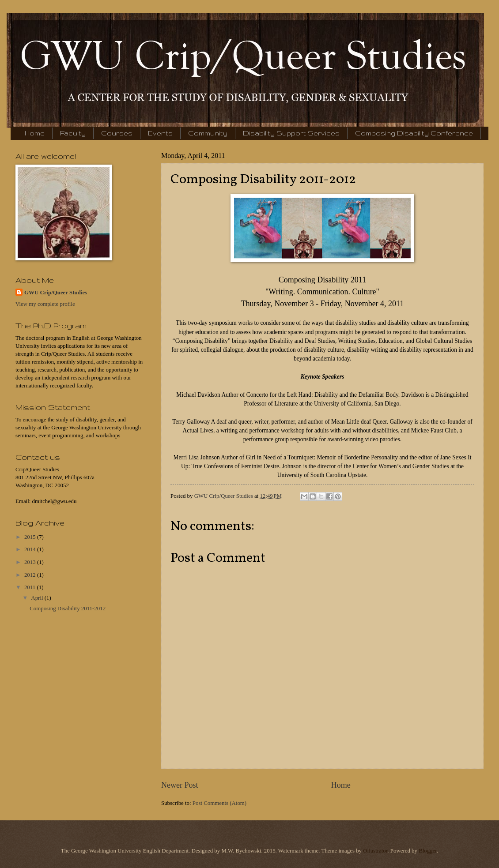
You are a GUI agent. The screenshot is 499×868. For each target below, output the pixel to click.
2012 (31, 575)
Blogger (428, 851)
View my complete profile (45, 304)
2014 (31, 549)
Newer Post (180, 785)
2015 (31, 537)
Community (208, 133)
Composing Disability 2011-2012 (68, 609)
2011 (31, 587)
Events (160, 133)
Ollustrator (375, 851)
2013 (31, 562)
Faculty (73, 133)
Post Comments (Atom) (219, 803)
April (38, 598)
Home (35, 133)
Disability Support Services (291, 133)
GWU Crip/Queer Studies (56, 293)
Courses (117, 133)
